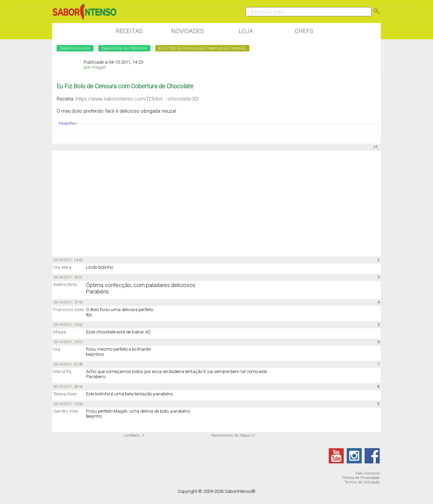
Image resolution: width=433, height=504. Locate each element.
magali (99, 67)
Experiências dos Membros (124, 48)
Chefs (304, 31)
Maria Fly (62, 371)
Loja (246, 31)
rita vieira (62, 267)
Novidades (188, 31)
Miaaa (60, 332)
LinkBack (132, 435)
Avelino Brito (65, 284)
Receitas (129, 31)
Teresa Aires (65, 394)
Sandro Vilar (66, 411)
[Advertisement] (216, 203)
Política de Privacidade (361, 478)
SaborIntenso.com (75, 48)
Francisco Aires (69, 310)
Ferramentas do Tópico (231, 435)
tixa (57, 349)
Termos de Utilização (362, 482)
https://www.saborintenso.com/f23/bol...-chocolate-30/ (137, 99)
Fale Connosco (368, 473)
